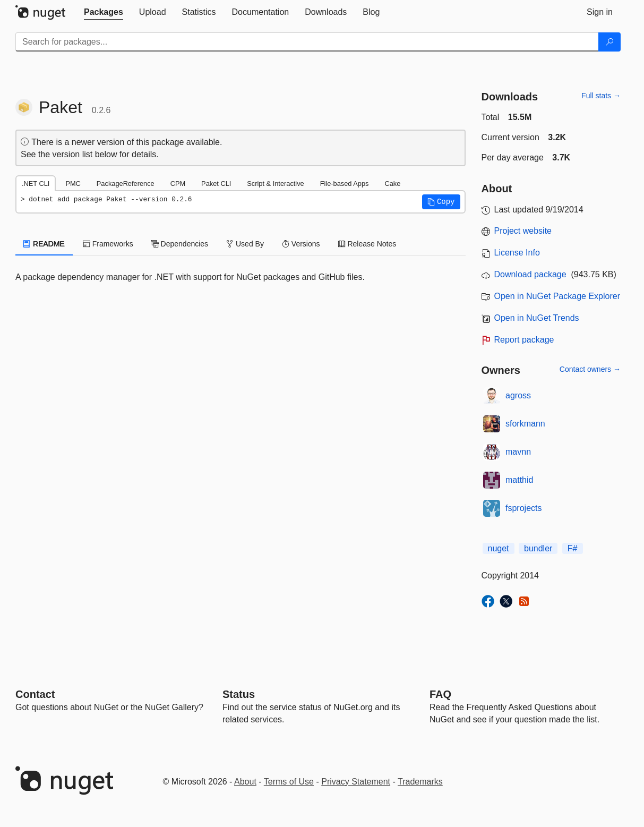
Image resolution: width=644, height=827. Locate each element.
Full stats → (601, 96)
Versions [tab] (301, 244)
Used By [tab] (245, 244)
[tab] (104, 12)
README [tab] (44, 244)
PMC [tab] (73, 184)
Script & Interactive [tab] (275, 184)
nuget (499, 548)
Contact (35, 694)
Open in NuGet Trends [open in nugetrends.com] (537, 318)
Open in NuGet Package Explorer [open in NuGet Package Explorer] (557, 296)
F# (573, 548)
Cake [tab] (392, 184)
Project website (523, 231)
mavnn (518, 452)
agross (518, 395)
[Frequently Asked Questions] (440, 694)
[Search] (609, 42)
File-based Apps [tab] (345, 184)
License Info (517, 253)
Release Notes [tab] (367, 244)
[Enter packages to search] (307, 42)
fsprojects (523, 508)
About (245, 782)
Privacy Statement (356, 782)
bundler (538, 548)
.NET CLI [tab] (36, 184)
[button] (441, 202)
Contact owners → (590, 369)
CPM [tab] (178, 184)
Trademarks (420, 782)
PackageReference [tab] (126, 184)
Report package (524, 340)
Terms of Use (289, 782)
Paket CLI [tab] (216, 184)
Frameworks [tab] (108, 244)
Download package (530, 274)
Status (239, 694)
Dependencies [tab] (180, 244)
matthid (519, 480)
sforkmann (525, 424)
